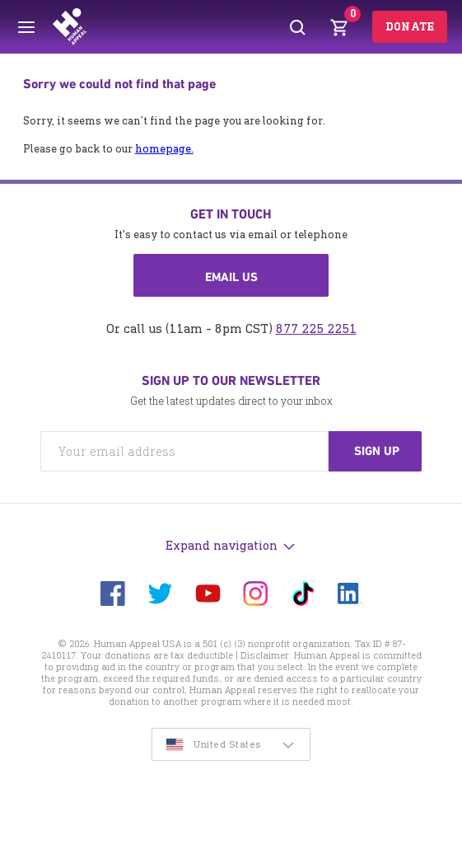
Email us (231, 277)
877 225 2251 (316, 328)
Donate (410, 27)
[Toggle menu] (26, 27)
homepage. (164, 149)
